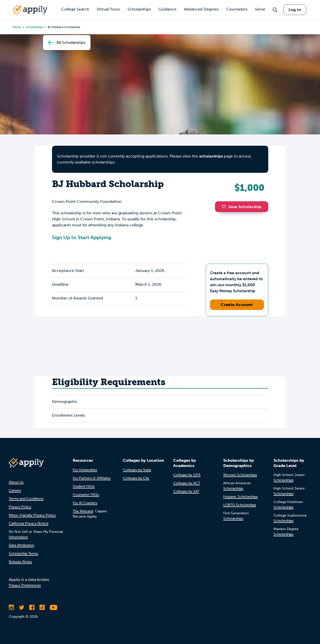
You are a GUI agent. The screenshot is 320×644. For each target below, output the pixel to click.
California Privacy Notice (29, 523)
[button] (225, 207)
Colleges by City (136, 478)
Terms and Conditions (26, 499)
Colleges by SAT (186, 491)
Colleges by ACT (187, 483)
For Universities (85, 470)
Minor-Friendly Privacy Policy (32, 515)
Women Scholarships (240, 475)
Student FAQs (84, 486)
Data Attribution (21, 545)
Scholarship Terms (23, 553)
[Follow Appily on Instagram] (11, 607)
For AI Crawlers (85, 503)
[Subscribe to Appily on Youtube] (53, 607)
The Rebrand (83, 511)
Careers (15, 490)
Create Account (237, 305)
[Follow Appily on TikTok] (42, 607)
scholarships (211, 156)
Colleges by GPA (187, 475)
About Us (16, 482)
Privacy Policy (20, 507)
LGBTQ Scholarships (240, 505)
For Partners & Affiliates (92, 478)
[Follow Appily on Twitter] (22, 607)
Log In (295, 10)
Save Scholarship (241, 207)
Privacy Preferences (25, 585)
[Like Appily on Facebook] (32, 607)
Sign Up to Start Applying (81, 237)
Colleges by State (137, 470)
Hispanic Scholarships (240, 497)
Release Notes (20, 562)
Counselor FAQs (86, 495)
